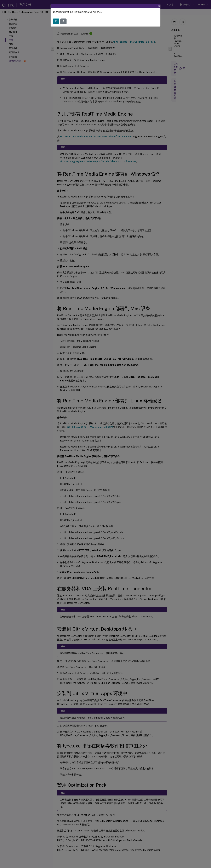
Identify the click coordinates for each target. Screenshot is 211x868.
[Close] (159, 6)
